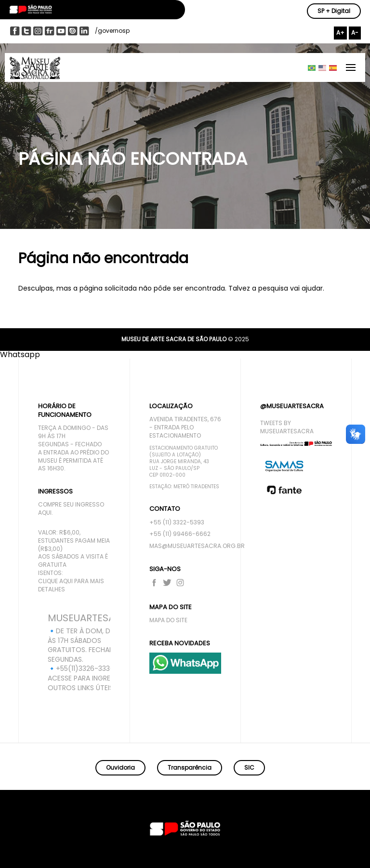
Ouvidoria (120, 768)
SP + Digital (334, 11)
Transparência (190, 768)
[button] (20, 354)
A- (355, 33)
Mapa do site (168, 620)
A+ (340, 33)
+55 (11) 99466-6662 (180, 534)
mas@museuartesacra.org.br (185, 546)
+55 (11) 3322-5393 (177, 522)
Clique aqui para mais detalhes (71, 585)
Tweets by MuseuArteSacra (287, 427)
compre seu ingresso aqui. (71, 509)
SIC (249, 768)
